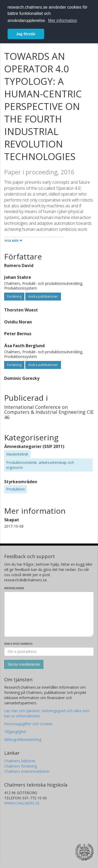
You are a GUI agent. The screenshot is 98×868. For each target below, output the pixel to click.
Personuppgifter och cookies (28, 724)
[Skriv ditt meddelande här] (49, 614)
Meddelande (14, 588)
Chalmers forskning (21, 766)
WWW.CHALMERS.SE (22, 803)
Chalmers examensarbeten (27, 771)
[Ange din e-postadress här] (49, 652)
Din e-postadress (18, 644)
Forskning (14, 296)
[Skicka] (24, 664)
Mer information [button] (63, 20)
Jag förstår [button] (26, 34)
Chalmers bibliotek (20, 761)
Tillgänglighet (15, 732)
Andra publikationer (43, 296)
